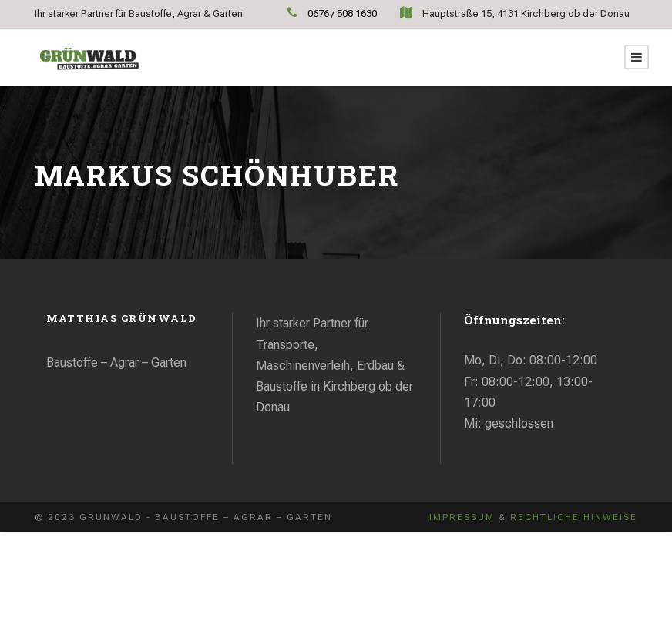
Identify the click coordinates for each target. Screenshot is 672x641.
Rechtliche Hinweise (574, 517)
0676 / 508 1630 (343, 13)
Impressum (462, 517)
